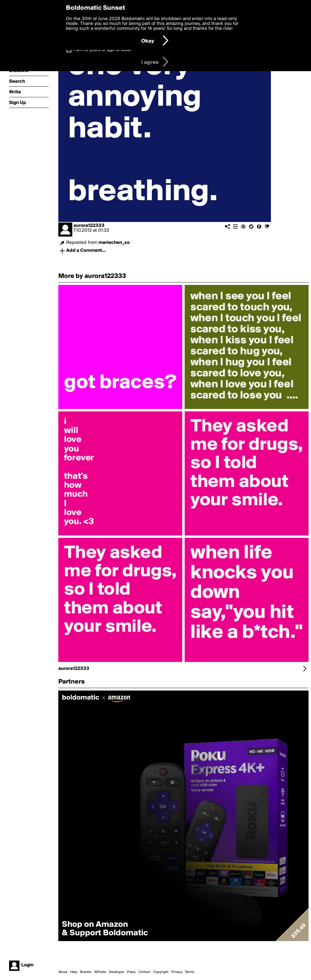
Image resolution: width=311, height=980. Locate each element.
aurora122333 (89, 226)
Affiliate (100, 972)
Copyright (161, 972)
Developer (116, 972)
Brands (86, 972)
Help (74, 972)
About (63, 972)
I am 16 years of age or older (103, 50)
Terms (190, 972)
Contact (145, 972)
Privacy (177, 972)
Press (131, 972)
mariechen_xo (114, 243)
